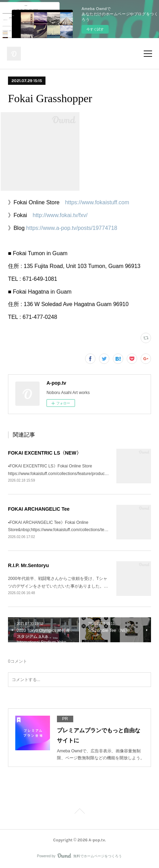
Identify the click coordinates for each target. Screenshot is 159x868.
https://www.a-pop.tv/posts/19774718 (72, 228)
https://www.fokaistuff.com (97, 202)
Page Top (79, 812)
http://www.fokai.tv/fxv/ (60, 215)
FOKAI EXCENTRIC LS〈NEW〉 (45, 453)
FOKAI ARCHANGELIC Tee (39, 509)
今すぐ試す (95, 29)
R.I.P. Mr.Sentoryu (28, 565)
